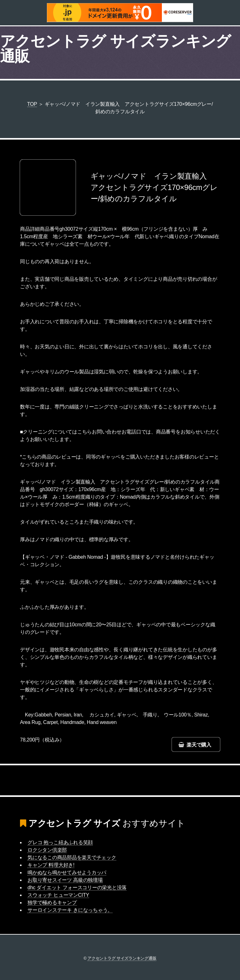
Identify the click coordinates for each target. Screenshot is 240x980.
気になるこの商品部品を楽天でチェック (72, 857)
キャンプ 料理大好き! (51, 865)
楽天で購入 (199, 745)
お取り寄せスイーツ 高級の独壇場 (65, 880)
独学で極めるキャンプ (52, 903)
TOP (32, 104)
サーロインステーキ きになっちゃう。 (70, 910)
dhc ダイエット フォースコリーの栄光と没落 (77, 888)
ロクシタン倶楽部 (47, 850)
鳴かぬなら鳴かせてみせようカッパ (67, 872)
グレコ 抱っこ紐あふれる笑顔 (60, 842)
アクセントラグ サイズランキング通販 (115, 49)
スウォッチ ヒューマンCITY (58, 895)
